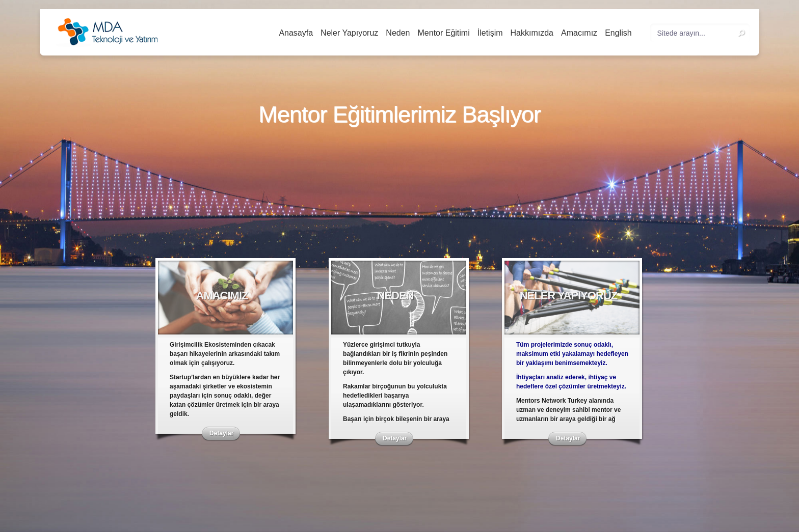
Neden (398, 33)
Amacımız (579, 33)
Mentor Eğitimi (444, 33)
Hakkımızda (532, 33)
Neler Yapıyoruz (349, 33)
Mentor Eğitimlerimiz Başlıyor (400, 115)
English (618, 33)
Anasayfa (296, 33)
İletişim (490, 33)
